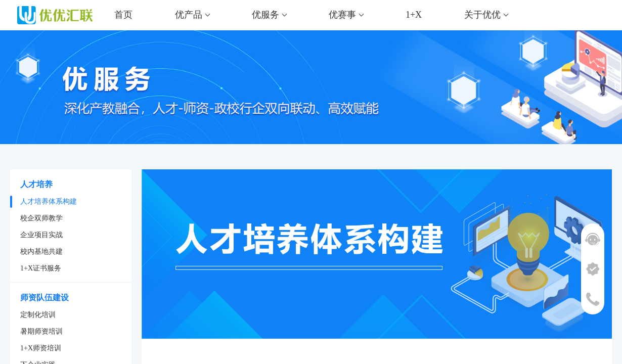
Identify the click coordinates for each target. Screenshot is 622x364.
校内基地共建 (41, 252)
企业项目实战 (41, 235)
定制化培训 (38, 315)
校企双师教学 (41, 218)
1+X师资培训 (41, 348)
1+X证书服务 (41, 268)
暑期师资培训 (41, 331)
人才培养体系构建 (49, 201)
